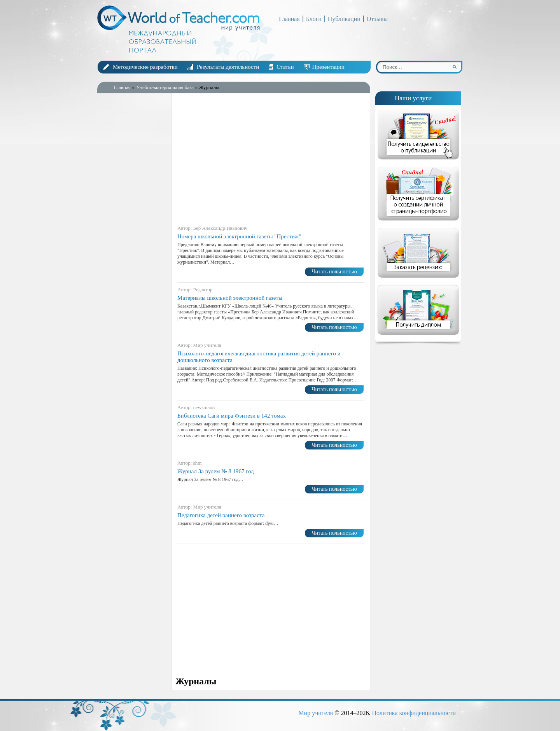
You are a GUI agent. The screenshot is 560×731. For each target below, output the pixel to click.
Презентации (328, 67)
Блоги (314, 19)
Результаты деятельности (228, 67)
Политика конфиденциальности (414, 713)
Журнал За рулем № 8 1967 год (216, 471)
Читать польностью (334, 272)
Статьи (285, 67)
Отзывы (377, 19)
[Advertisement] (132, 221)
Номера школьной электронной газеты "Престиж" (239, 236)
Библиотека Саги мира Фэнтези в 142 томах (232, 416)
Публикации (344, 19)
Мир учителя (316, 713)
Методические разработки (145, 67)
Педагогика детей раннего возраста (221, 515)
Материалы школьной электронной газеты (230, 298)
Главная (289, 19)
